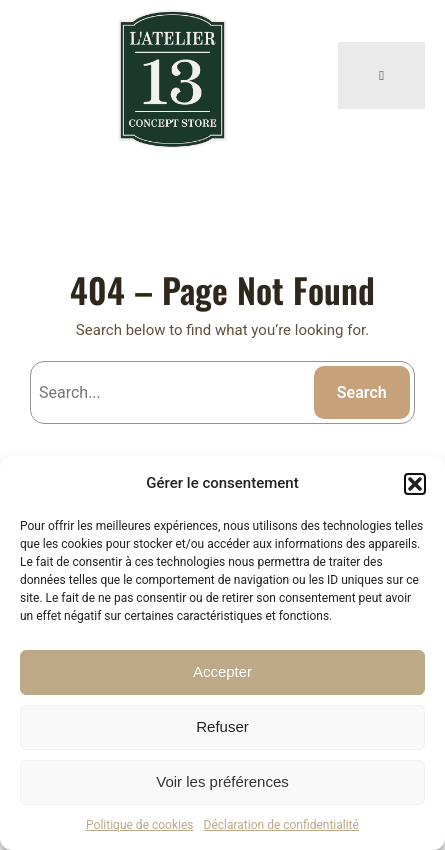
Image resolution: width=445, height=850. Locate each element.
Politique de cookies (139, 825)
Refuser (222, 726)
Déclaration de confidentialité (281, 825)
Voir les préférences (222, 781)
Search (362, 392)
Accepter (222, 671)
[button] (415, 484)
